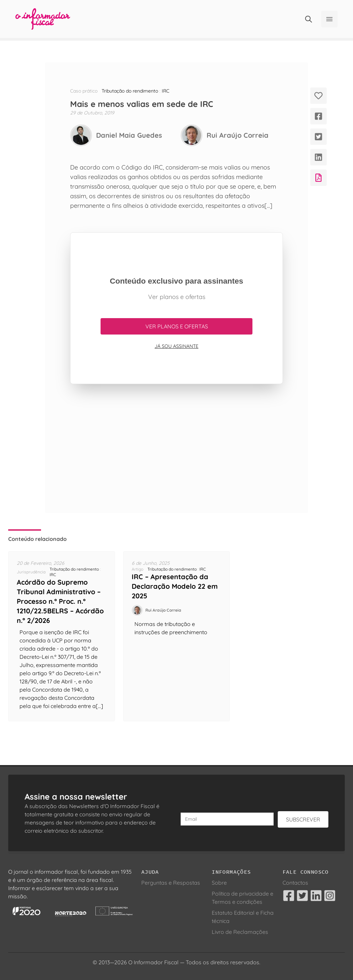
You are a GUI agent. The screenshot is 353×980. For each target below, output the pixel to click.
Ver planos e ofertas (177, 326)
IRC (166, 91)
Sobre (219, 883)
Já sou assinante (176, 346)
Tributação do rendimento (130, 91)
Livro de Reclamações (240, 932)
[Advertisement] (176, 448)
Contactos (295, 883)
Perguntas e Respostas (171, 883)
